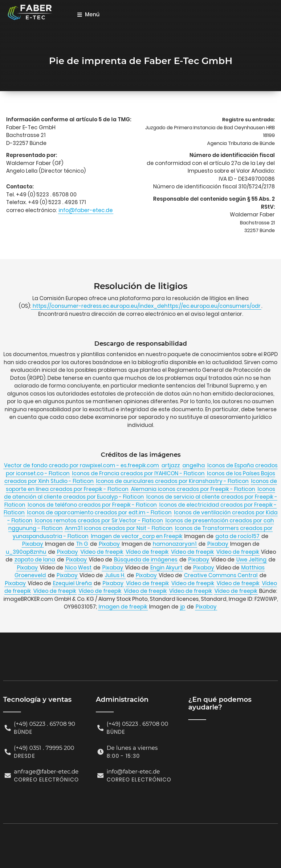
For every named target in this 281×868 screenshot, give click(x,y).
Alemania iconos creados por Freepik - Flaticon (193, 489)
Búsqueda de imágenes (146, 560)
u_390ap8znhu (26, 552)
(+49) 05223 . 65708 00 (137, 724)
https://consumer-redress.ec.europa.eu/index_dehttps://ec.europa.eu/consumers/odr (146, 306)
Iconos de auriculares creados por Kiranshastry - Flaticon (172, 481)
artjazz (171, 465)
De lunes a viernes (132, 748)
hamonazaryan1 (175, 544)
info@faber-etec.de (86, 210)
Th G (82, 544)
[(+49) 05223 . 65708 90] (8, 728)
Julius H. (115, 575)
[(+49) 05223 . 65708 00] (100, 728)
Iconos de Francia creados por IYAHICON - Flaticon (138, 473)
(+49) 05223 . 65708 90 (45, 724)
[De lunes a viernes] (100, 752)
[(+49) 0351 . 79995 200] (8, 752)
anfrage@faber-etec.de (46, 772)
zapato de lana (35, 560)
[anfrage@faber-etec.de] (8, 776)
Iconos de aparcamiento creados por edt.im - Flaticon (99, 512)
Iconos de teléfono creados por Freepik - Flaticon (92, 505)
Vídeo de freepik (102, 552)
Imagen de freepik (123, 607)
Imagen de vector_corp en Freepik (137, 536)
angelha (194, 465)
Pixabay (33, 544)
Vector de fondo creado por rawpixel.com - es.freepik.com (81, 465)
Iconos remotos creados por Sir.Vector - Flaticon (99, 520)
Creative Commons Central (221, 575)
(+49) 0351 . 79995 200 (44, 748)
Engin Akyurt (166, 568)
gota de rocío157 (237, 536)
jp (183, 607)
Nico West (78, 568)
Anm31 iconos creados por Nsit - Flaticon (119, 528)
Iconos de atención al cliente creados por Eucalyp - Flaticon (140, 493)
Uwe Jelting (251, 560)
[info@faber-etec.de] (100, 776)
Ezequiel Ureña (72, 583)
